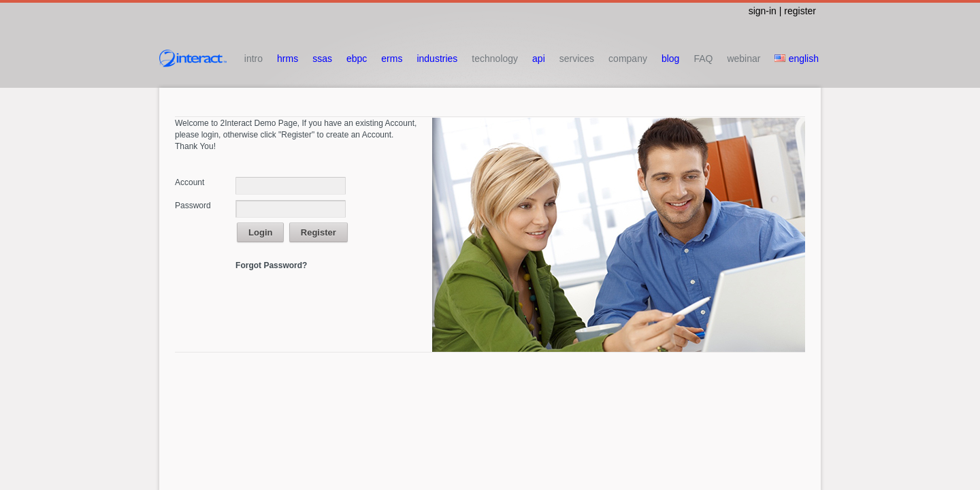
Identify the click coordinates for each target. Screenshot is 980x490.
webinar (744, 59)
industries (437, 59)
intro (254, 59)
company (628, 59)
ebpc (357, 59)
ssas (322, 59)
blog (670, 59)
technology (495, 59)
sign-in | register (782, 11)
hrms (288, 59)
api (539, 59)
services (577, 59)
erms (392, 59)
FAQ (703, 59)
